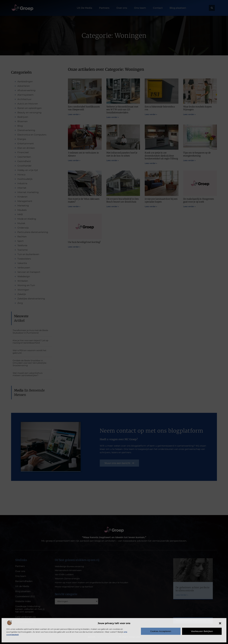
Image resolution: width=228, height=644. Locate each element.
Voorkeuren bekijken (202, 631)
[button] (220, 623)
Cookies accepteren (161, 631)
